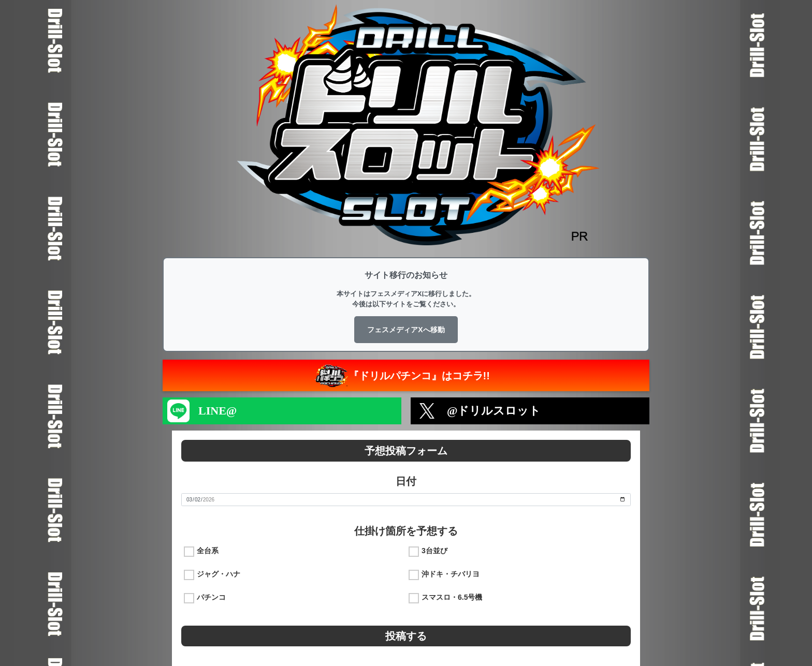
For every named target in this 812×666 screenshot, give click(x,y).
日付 (406, 481)
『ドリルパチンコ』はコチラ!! (401, 375)
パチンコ (211, 597)
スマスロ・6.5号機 (452, 597)
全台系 (208, 551)
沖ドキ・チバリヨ (451, 574)
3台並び (434, 551)
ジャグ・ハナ (219, 574)
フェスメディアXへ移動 (406, 330)
